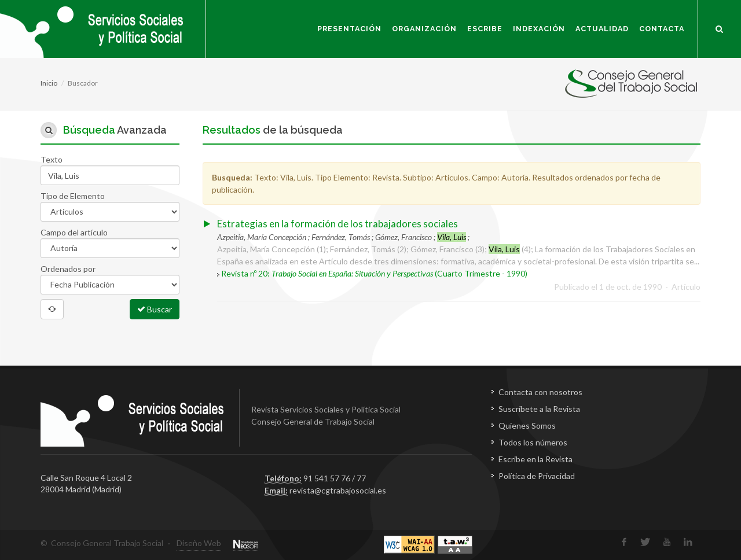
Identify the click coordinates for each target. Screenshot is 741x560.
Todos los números (533, 442)
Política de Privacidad (537, 476)
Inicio (49, 83)
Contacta (662, 29)
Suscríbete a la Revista (539, 409)
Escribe (485, 29)
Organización (424, 29)
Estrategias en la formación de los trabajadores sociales (338, 224)
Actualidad (602, 29)
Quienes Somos (527, 425)
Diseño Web (199, 543)
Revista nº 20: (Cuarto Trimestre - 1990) (374, 273)
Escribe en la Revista (535, 459)
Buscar (155, 309)
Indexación (539, 29)
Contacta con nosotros (540, 392)
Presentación (349, 29)
